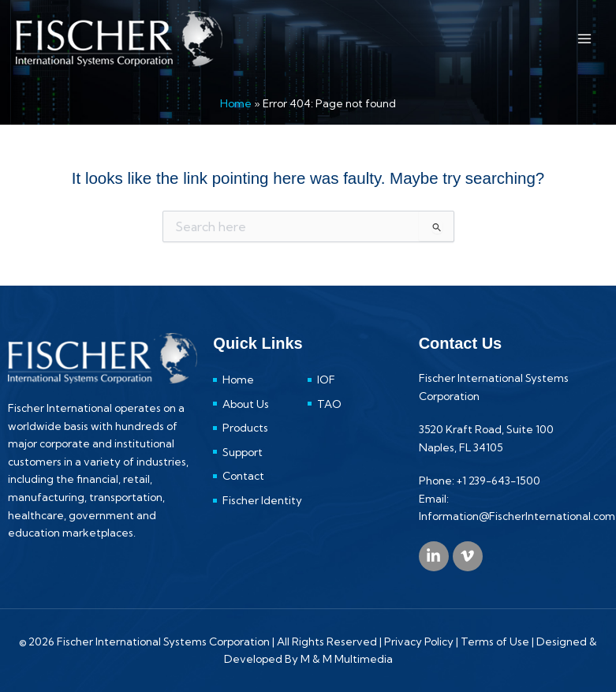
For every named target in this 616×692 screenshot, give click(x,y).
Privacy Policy (419, 642)
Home (236, 103)
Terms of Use (495, 642)
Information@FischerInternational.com (517, 516)
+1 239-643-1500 (498, 481)
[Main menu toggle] (585, 38)
